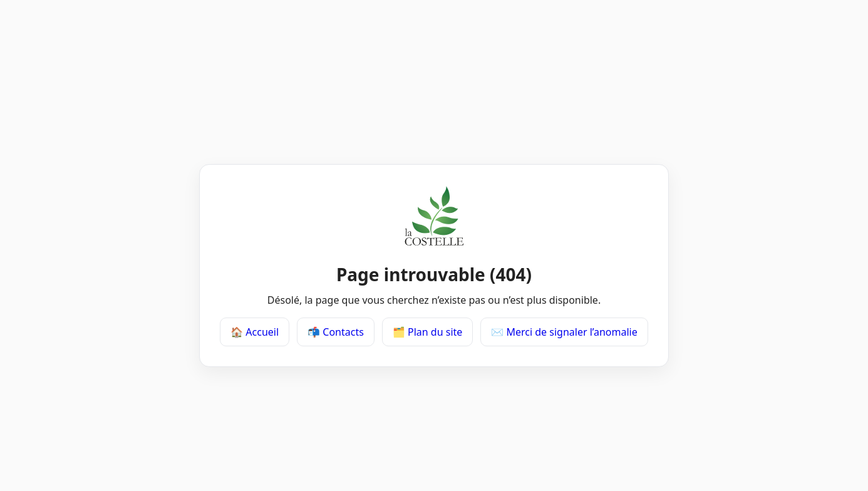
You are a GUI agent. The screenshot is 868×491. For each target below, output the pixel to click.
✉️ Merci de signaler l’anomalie (564, 332)
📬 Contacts (336, 332)
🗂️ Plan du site (427, 332)
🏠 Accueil (255, 332)
